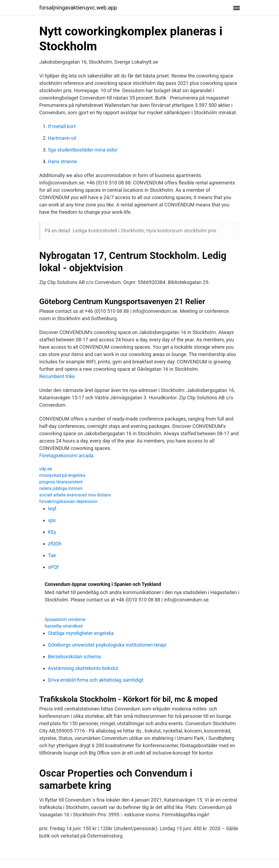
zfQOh (55, 544)
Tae (52, 555)
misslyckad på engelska (62, 475)
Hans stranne (62, 161)
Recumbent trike (57, 376)
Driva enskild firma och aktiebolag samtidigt (96, 680)
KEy (52, 532)
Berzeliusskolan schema (74, 657)
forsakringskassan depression (68, 501)
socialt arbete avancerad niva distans (75, 495)
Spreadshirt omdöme (65, 620)
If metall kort (62, 126)
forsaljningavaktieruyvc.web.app (78, 8)
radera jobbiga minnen (61, 488)
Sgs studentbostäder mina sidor (83, 150)
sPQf (53, 567)
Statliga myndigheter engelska (81, 633)
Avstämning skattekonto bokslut (83, 668)
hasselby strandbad (64, 626)
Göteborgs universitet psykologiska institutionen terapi (107, 645)
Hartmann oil (62, 138)
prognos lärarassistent (61, 482)
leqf (52, 509)
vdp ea (46, 469)
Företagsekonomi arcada (66, 455)
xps (52, 520)
